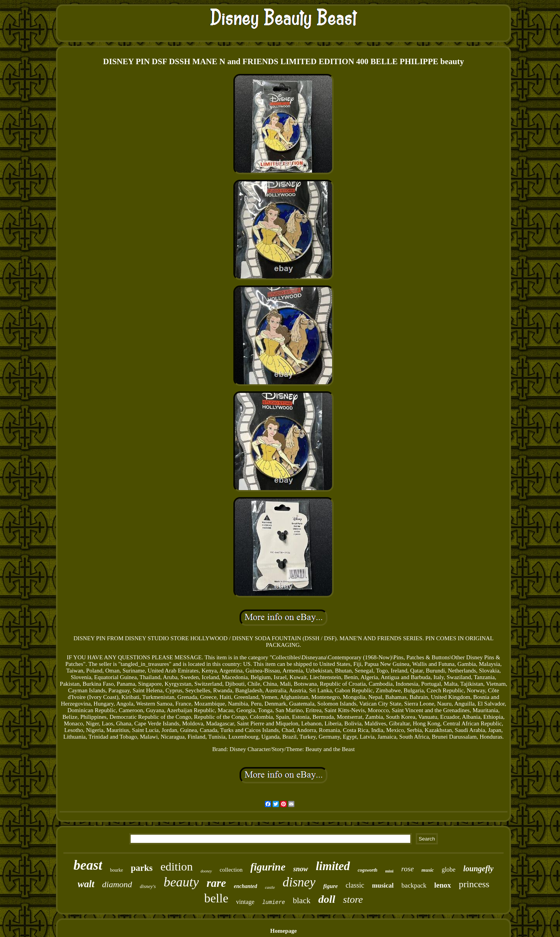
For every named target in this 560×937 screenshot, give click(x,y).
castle (270, 887)
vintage (245, 902)
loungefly (478, 869)
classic (355, 885)
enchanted (245, 886)
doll (327, 899)
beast (88, 865)
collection (231, 870)
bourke (116, 870)
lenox (443, 885)
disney (299, 882)
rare (216, 883)
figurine (268, 867)
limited (333, 866)
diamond (117, 884)
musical (383, 885)
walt (86, 884)
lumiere (274, 902)
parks (142, 868)
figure (331, 886)
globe (449, 870)
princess (474, 884)
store (353, 899)
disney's (148, 886)
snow (301, 869)
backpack (414, 885)
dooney (206, 871)
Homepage (283, 931)
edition (176, 866)
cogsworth (368, 870)
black (302, 900)
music (428, 870)
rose (408, 869)
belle (216, 898)
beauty (181, 882)
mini (389, 871)
